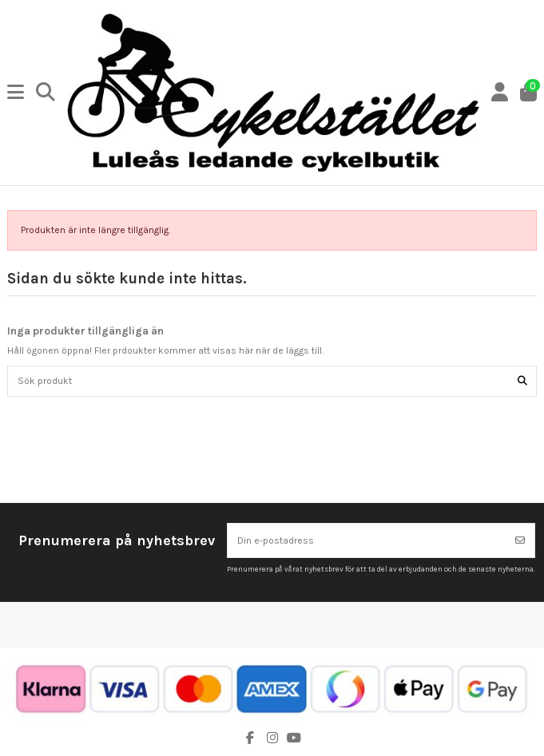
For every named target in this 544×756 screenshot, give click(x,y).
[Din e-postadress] (367, 540)
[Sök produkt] (522, 381)
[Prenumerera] (520, 540)
